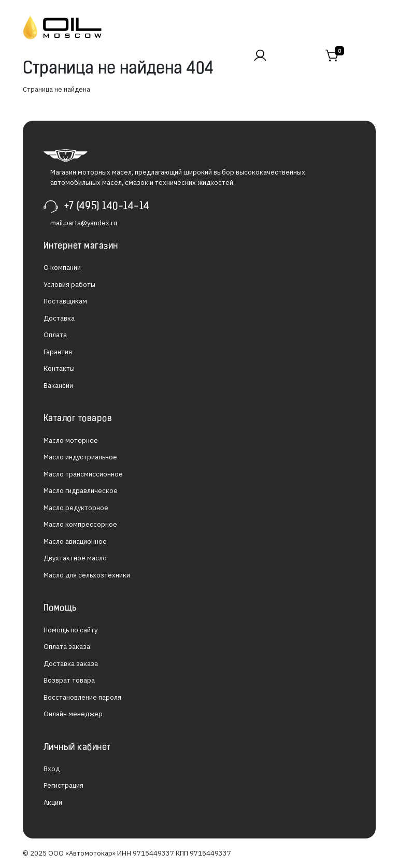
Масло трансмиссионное (83, 474)
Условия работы (69, 285)
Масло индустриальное (80, 457)
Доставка (59, 318)
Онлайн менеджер (73, 714)
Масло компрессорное (80, 524)
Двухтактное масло (75, 558)
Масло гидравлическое (81, 491)
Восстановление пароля (82, 697)
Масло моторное (71, 440)
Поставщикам (65, 301)
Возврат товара (69, 680)
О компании (62, 267)
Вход (52, 769)
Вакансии (58, 386)
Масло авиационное (75, 541)
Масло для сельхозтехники (87, 575)
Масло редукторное (76, 508)
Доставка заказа (71, 664)
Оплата (55, 335)
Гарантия (58, 352)
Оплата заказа (67, 647)
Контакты (59, 368)
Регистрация (63, 785)
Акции (53, 802)
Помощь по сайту (70, 630)
